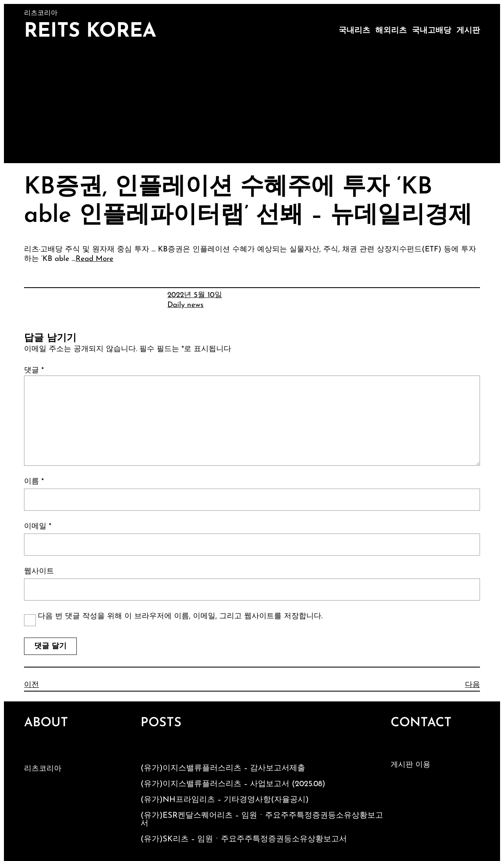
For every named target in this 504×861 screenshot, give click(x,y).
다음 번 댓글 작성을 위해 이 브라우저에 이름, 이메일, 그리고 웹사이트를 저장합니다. (180, 616)
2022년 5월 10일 (195, 295)
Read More (94, 259)
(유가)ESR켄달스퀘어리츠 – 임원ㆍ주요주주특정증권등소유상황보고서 (262, 820)
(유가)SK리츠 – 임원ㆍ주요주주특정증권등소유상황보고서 (244, 839)
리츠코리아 (43, 769)
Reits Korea (90, 32)
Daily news (185, 305)
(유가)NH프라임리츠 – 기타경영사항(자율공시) (225, 800)
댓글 (34, 371)
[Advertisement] (252, 104)
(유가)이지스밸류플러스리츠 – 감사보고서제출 (223, 768)
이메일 (38, 527)
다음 (472, 685)
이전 (31, 685)
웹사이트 (39, 572)
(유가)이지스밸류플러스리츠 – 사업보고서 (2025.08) (233, 784)
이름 (34, 482)
